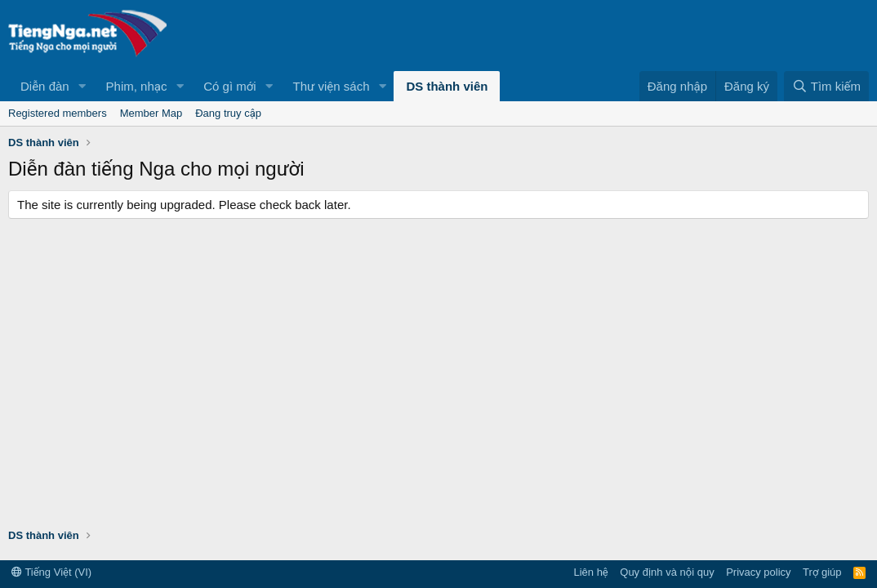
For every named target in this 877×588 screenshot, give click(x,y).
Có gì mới (229, 86)
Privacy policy (758, 572)
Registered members (58, 113)
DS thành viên (447, 86)
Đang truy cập (228, 113)
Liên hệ (590, 572)
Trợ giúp (822, 572)
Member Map (151, 113)
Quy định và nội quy (667, 572)
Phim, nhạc (137, 86)
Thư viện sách (332, 86)
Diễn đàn (45, 86)
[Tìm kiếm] (826, 86)
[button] (82, 86)
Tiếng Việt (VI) (51, 572)
